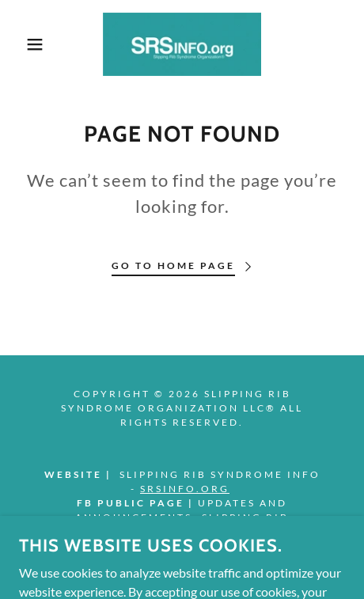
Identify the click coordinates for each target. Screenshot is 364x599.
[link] (182, 44)
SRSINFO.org (185, 489)
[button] (27, 44)
